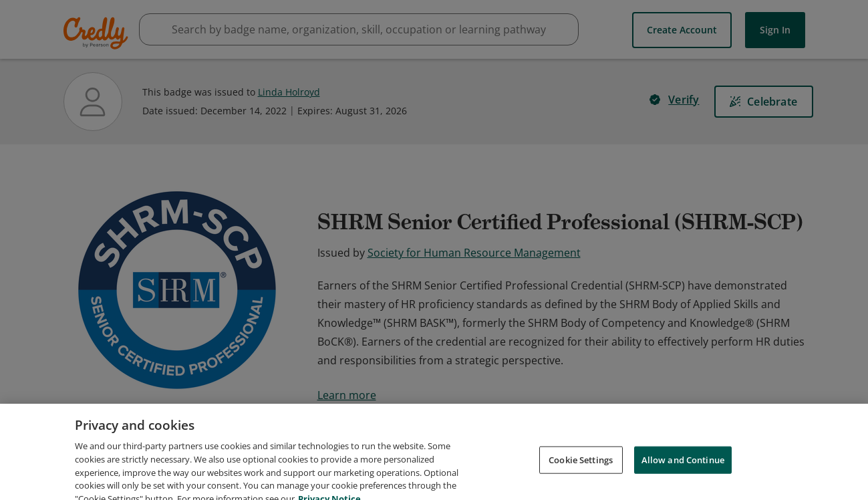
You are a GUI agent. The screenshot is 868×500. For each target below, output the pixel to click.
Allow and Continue (683, 476)
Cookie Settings (581, 476)
